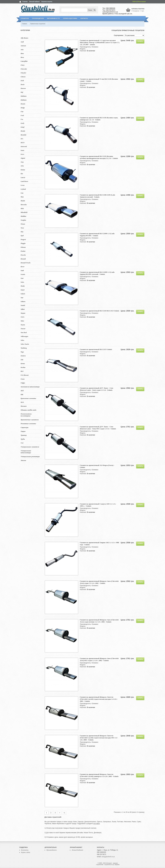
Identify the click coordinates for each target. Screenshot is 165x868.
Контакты (84, 19)
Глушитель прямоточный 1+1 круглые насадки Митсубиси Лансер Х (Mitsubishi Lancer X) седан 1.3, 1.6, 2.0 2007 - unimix (100, 42)
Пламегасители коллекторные (26, 415)
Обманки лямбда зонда (28, 410)
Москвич (24, 406)
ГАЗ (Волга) (25, 375)
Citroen (23, 77)
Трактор (24, 435)
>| (64, 813)
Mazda (23, 201)
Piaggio (23, 243)
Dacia (22, 84)
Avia (22, 50)
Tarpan (23, 313)
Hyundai (23, 135)
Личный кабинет (35, 2)
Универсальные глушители (30, 447)
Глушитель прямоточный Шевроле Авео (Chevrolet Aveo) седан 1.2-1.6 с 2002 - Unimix (99, 582)
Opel (22, 236)
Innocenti (24, 146)
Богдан (23, 367)
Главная (25, 2)
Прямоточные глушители (30, 420)
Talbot (23, 309)
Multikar (23, 216)
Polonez (23, 247)
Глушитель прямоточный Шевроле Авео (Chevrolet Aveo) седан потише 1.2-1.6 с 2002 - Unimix (99, 621)
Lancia (23, 178)
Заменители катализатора (30, 387)
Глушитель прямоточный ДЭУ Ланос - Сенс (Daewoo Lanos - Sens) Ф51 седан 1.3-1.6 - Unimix (98, 428)
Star (22, 298)
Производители (38, 19)
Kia (22, 174)
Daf (22, 92)
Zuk (22, 360)
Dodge (23, 108)
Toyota (23, 325)
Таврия (23, 431)
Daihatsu (24, 96)
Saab (22, 271)
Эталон (23, 460)
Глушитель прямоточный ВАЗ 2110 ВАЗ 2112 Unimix (100, 311)
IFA (22, 139)
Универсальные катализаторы (26, 452)
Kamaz (23, 170)
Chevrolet (24, 69)
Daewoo (23, 88)
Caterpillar (24, 61)
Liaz (22, 193)
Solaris (23, 294)
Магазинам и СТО (53, 19)
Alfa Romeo (24, 38)
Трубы (23, 439)
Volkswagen (24, 336)
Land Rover (24, 181)
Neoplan (23, 220)
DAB (22, 81)
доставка (96, 824)
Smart (23, 290)
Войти (135, 2)
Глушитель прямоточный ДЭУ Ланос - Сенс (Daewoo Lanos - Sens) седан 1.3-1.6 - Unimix (97, 389)
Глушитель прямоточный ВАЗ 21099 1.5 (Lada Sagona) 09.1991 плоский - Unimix (97, 273)
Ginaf (22, 127)
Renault (23, 259)
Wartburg (24, 348)
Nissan (23, 224)
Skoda (23, 286)
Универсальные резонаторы (30, 457)
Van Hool (24, 333)
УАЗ (22, 443)
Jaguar (23, 158)
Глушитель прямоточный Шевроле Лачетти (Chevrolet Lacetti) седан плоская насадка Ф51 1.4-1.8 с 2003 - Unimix (99, 738)
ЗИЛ (22, 391)
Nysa (22, 228)
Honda (23, 131)
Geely (22, 123)
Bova (22, 57)
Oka (22, 232)
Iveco (22, 154)
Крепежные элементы (28, 398)
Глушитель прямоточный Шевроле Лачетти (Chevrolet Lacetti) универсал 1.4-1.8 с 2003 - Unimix (99, 775)
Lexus (23, 185)
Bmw (22, 53)
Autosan (23, 46)
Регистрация (142, 2)
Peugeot (23, 240)
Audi (22, 42)
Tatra (22, 321)
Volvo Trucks (25, 344)
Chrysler (23, 73)
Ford (22, 115)
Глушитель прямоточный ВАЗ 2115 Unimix (96, 349)
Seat (22, 278)
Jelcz (22, 166)
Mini (22, 209)
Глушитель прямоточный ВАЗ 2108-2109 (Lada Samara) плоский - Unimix (97, 196)
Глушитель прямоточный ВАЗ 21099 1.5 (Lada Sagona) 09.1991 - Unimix (97, 235)
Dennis (23, 104)
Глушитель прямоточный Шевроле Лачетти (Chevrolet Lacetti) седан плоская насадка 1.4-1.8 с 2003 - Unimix (99, 699)
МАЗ (22, 402)
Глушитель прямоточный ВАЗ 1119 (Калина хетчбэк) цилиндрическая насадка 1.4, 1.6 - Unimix (99, 157)
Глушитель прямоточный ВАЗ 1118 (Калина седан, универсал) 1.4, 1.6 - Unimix (99, 119)
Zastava (23, 356)
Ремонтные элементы (28, 424)
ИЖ (22, 395)
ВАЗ (22, 371)
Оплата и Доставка (70, 19)
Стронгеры (24, 427)
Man (22, 197)
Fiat (22, 112)
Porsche (23, 255)
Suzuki (23, 305)
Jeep (22, 162)
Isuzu (22, 150)
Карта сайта (26, 852)
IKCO (22, 143)
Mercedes (24, 205)
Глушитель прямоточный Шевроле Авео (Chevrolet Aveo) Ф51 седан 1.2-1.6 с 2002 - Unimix (99, 659)
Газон (23, 379)
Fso (22, 119)
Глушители (25, 19)
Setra (22, 282)
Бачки (23, 364)
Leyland (23, 189)
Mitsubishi (24, 212)
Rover (22, 267)
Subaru (23, 302)
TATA (22, 317)
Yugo (22, 352)
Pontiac (23, 251)
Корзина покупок (47, 2)
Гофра (23, 383)
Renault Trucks (26, 263)
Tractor (23, 329)
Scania (23, 274)
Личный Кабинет (77, 850)
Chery (23, 65)
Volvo (22, 340)
